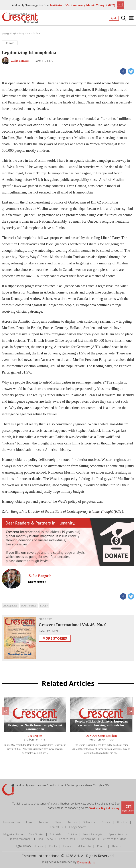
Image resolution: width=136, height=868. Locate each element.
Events (67, 846)
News (58, 822)
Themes (117, 846)
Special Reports (118, 834)
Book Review (45, 839)
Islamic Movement (21, 839)
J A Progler (35, 736)
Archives (44, 822)
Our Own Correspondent (101, 736)
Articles (39, 846)
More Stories (55, 638)
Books (53, 846)
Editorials (56, 834)
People (101, 846)
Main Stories (36, 834)
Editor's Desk (67, 839)
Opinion (72, 834)
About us (122, 822)
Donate (106, 822)
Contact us (56, 827)
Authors (72, 822)
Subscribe (89, 822)
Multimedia (84, 846)
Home (29, 822)
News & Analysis (93, 834)
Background (88, 839)
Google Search (78, 827)
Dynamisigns (86, 862)
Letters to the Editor (114, 839)
